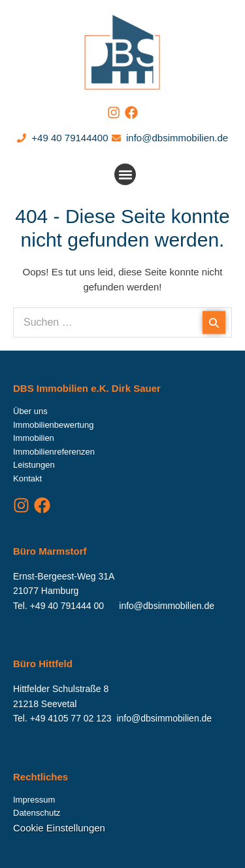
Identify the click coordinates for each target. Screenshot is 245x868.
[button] (125, 174)
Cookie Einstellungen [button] (59, 828)
